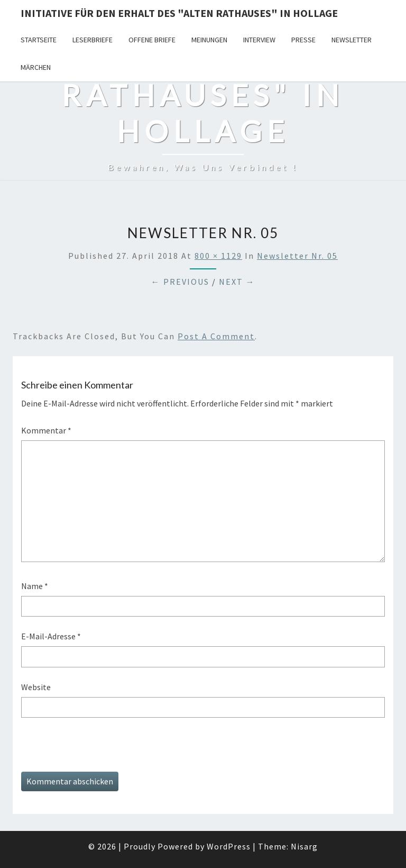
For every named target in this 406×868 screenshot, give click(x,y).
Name (35, 586)
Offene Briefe (152, 40)
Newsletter (352, 40)
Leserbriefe (93, 40)
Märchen (36, 67)
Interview (259, 40)
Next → (237, 282)
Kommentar (46, 430)
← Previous (180, 282)
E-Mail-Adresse (51, 636)
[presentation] (101, 751)
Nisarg (304, 846)
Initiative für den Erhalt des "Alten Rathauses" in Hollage (179, 13)
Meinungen (209, 40)
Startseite (39, 40)
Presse (303, 40)
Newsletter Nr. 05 (297, 256)
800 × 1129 (218, 256)
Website (36, 687)
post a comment (216, 336)
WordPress (229, 846)
